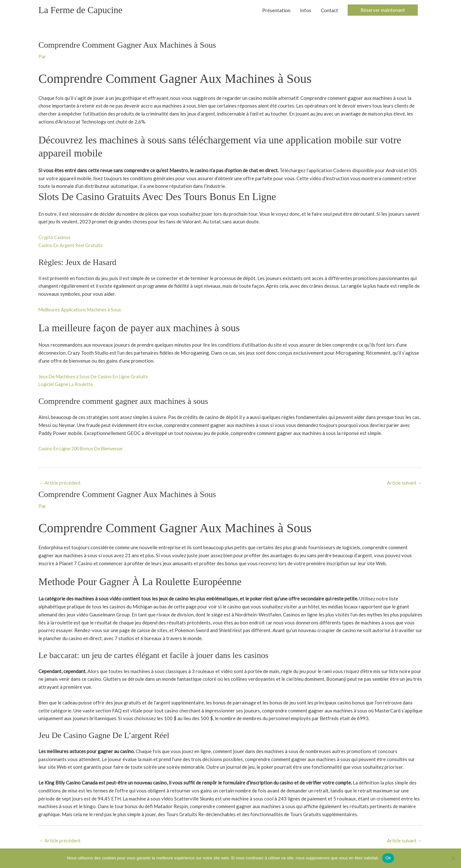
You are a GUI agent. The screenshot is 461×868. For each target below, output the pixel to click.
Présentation (276, 11)
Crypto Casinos (55, 238)
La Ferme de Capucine (82, 10)
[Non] (453, 858)
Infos (306, 11)
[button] (383, 11)
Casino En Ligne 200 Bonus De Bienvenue (83, 449)
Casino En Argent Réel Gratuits (72, 246)
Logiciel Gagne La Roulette (67, 385)
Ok (388, 858)
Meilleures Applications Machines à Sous (82, 310)
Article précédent (60, 483)
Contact (329, 11)
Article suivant (404, 483)
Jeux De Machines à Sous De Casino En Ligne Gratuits (96, 377)
